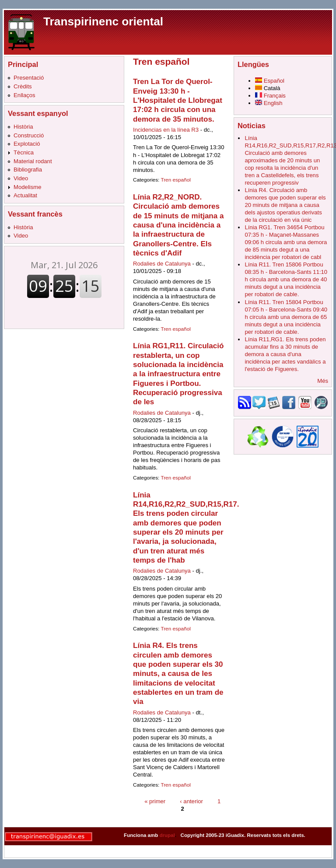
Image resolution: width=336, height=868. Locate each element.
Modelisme (27, 187)
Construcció (29, 135)
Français (270, 96)
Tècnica (24, 152)
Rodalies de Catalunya (162, 264)
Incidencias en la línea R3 (166, 130)
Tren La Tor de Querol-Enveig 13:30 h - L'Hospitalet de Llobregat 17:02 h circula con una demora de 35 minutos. (178, 100)
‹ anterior (191, 801)
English (269, 103)
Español (270, 81)
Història (23, 127)
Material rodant (33, 161)
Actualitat (25, 195)
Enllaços (24, 95)
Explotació (27, 144)
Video (21, 178)
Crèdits (23, 86)
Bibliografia (28, 170)
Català (268, 88)
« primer (155, 801)
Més (323, 381)
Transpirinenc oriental (103, 21)
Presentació (29, 78)
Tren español (175, 180)
